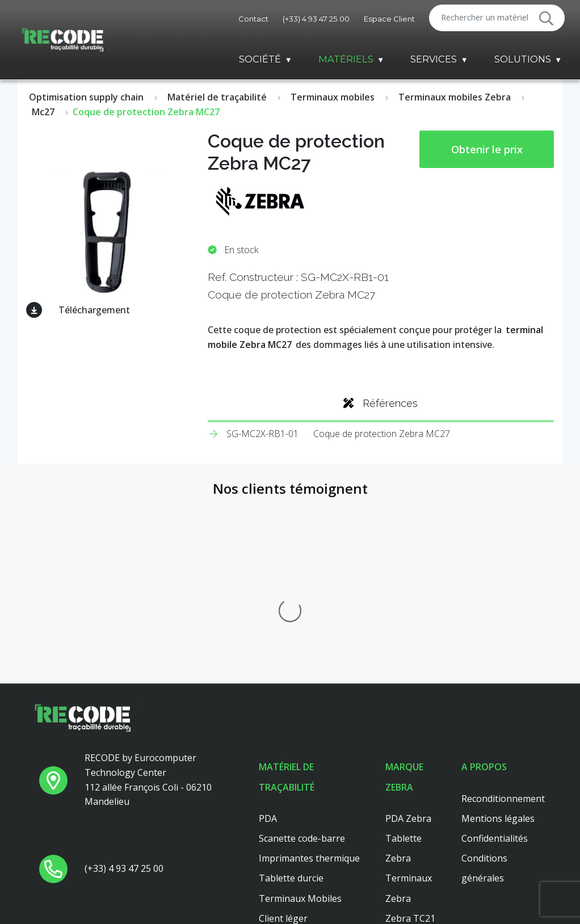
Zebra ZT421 (413, 870)
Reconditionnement (503, 610)
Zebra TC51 (410, 850)
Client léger (283, 730)
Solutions (523, 59)
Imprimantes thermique (309, 670)
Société (260, 59)
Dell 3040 (278, 830)
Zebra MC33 (411, 810)
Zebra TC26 (410, 750)
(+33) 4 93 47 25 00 (316, 19)
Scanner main (288, 770)
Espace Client (389, 19)
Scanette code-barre (302, 650)
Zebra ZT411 (413, 770)
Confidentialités (495, 650)
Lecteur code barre (299, 750)
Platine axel (283, 810)
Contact (253, 19)
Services (434, 59)
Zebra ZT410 (413, 790)
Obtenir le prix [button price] (487, 149)
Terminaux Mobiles (300, 710)
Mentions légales (498, 630)
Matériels (346, 59)
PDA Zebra (408, 630)
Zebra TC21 (410, 730)
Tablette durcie (291, 690)
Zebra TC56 (410, 830)
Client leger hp (290, 790)
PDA (268, 630)
